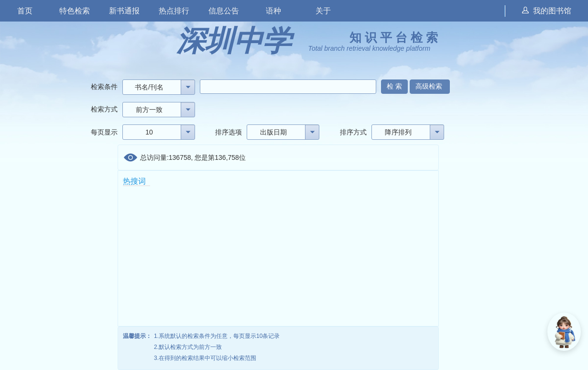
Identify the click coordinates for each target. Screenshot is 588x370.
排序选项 (229, 132)
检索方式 (104, 109)
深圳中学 (234, 41)
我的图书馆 (547, 11)
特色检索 (75, 11)
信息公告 (224, 11)
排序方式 (353, 132)
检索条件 (104, 87)
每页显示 (104, 132)
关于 (323, 11)
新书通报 (124, 11)
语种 (273, 11)
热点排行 (174, 11)
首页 (25, 11)
